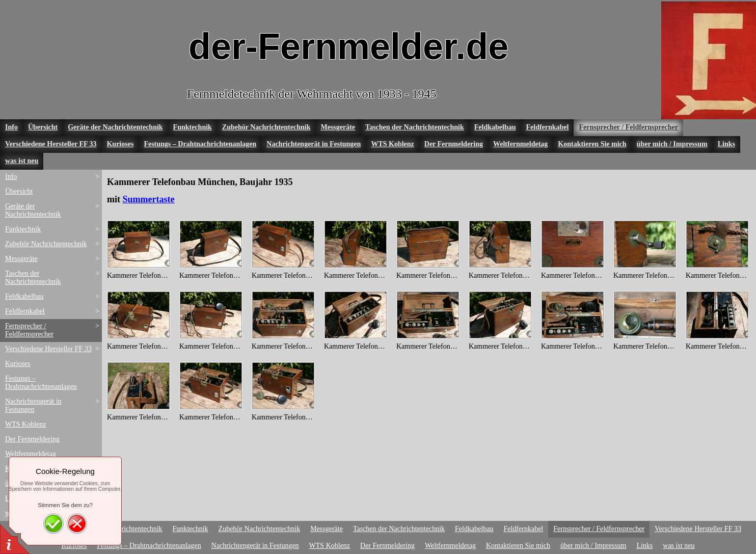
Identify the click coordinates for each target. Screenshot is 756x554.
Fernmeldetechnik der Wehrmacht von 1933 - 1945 (312, 94)
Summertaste (149, 199)
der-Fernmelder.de (348, 46)
